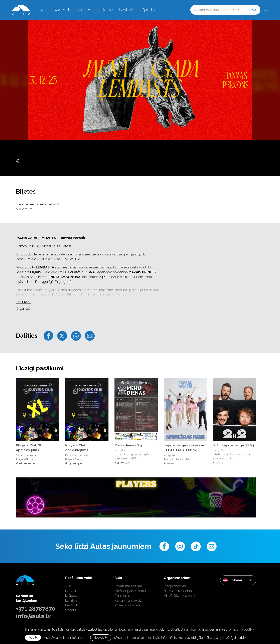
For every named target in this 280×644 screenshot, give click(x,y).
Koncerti (62, 10)
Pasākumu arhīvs (127, 605)
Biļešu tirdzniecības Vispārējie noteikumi (179, 593)
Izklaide (105, 10)
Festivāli (127, 10)
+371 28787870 (36, 609)
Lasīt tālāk (24, 302)
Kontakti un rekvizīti (129, 600)
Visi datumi (25, 209)
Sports (148, 10)
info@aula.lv (33, 616)
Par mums (122, 596)
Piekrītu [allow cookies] (33, 637)
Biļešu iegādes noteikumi (134, 591)
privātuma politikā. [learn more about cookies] (242, 629)
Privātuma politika (128, 586)
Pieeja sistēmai (175, 586)
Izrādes (84, 10)
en (266, 10)
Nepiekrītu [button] (101, 637)
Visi (44, 10)
